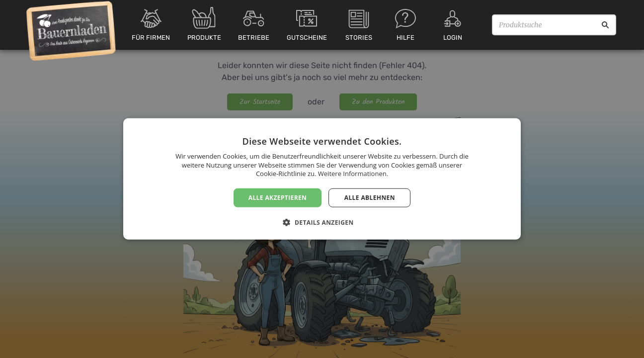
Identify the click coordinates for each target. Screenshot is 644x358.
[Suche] (605, 25)
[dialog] (322, 179)
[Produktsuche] (554, 25)
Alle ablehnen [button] (370, 198)
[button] (322, 222)
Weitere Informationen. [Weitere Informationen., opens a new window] (353, 174)
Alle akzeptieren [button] (278, 198)
